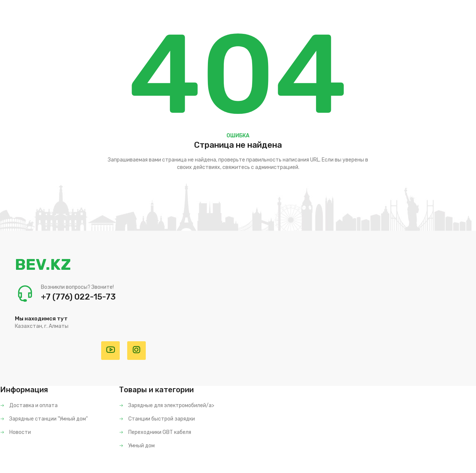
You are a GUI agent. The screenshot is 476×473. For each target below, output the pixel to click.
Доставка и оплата (29, 405)
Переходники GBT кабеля (155, 432)
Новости (15, 432)
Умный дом (137, 446)
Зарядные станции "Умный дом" (44, 419)
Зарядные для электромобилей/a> (167, 405)
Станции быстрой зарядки (157, 419)
